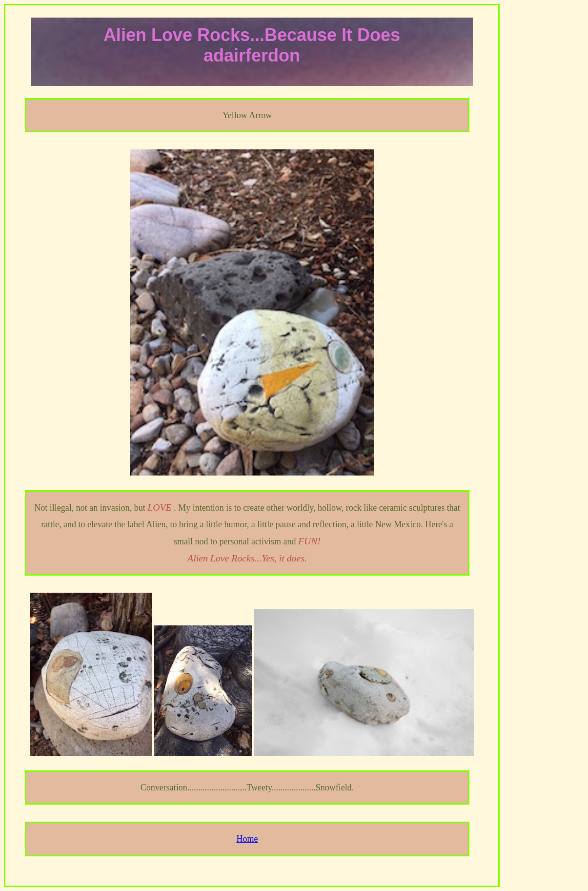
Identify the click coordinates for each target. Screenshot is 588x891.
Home (247, 839)
